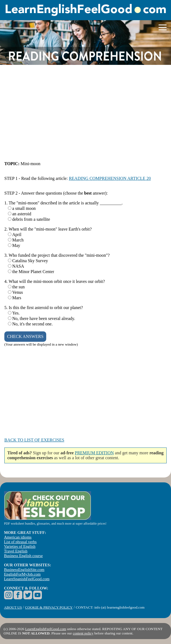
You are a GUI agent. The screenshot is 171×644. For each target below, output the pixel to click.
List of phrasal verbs (20, 542)
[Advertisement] (85, 113)
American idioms (18, 537)
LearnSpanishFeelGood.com (27, 579)
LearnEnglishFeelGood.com (46, 629)
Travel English (16, 551)
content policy (83, 633)
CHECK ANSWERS (25, 336)
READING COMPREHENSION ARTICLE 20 (110, 178)
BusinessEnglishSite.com (24, 570)
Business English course (23, 556)
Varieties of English (20, 546)
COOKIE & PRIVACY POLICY (49, 607)
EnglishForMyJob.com (22, 574)
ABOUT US (13, 607)
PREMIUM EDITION (94, 453)
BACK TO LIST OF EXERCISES (34, 440)
